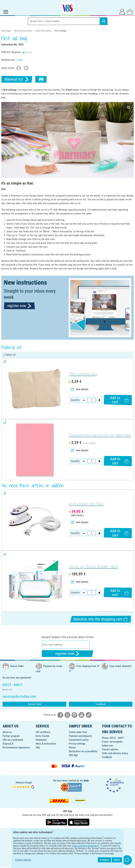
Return (72, 748)
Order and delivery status (115, 753)
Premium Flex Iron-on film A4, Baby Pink (100, 435)
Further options (23, 860)
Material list (17, 79)
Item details (80, 389)
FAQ (38, 748)
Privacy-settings (77, 744)
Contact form (34, 704)
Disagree (104, 860)
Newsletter (41, 740)
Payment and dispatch (80, 736)
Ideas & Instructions (23, 31)
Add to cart (119, 400)
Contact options (110, 749)
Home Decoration (43, 31)
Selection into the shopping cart (100, 619)
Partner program (11, 736)
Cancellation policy (79, 740)
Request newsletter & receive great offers (68, 637)
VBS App (73, 755)
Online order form (78, 732)
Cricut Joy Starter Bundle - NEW (94, 567)
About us (7, 732)
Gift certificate (43, 732)
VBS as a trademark (13, 740)
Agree (117, 860)
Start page (6, 31)
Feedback (101, 704)
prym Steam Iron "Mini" (87, 504)
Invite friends (43, 736)
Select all (11, 355)
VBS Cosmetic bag (83, 374)
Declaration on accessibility (83, 751)
